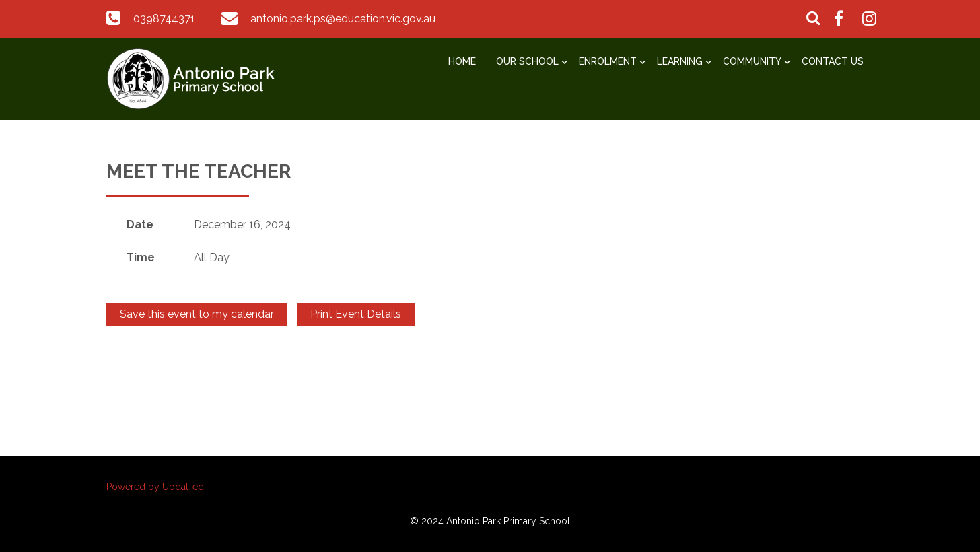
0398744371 (164, 19)
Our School (527, 61)
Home (462, 61)
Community (752, 61)
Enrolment (608, 61)
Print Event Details (356, 314)
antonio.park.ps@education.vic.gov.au (343, 19)
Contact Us (833, 61)
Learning (680, 61)
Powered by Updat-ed (155, 487)
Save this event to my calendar (197, 314)
